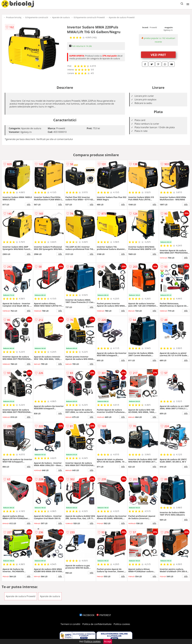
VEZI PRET (158, 55)
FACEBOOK (87, 615)
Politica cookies (122, 624)
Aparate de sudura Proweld (122, 17)
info (29, 204)
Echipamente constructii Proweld (89, 17)
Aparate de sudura (61, 17)
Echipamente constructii (37, 17)
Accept (108, 641)
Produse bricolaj (14, 17)
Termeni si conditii (70, 624)
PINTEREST (104, 615)
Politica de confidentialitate (97, 624)
